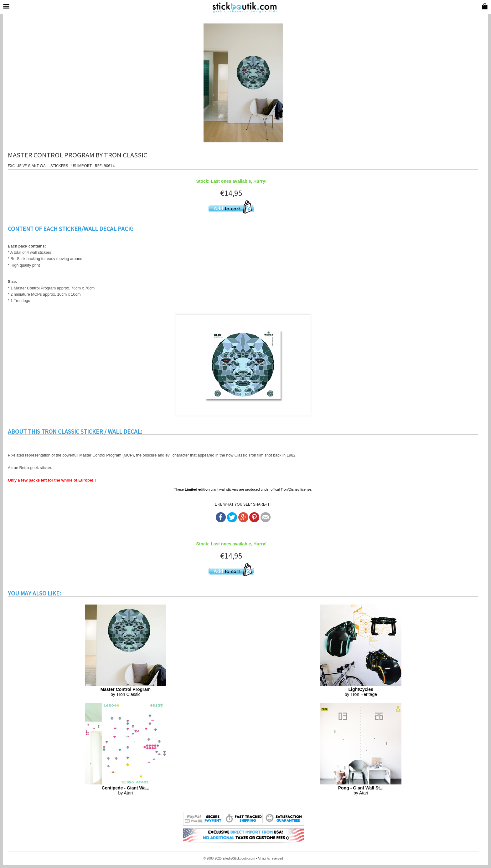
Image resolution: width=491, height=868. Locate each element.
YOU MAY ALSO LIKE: (34, 593)
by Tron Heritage (361, 692)
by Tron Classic (126, 692)
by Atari (126, 790)
